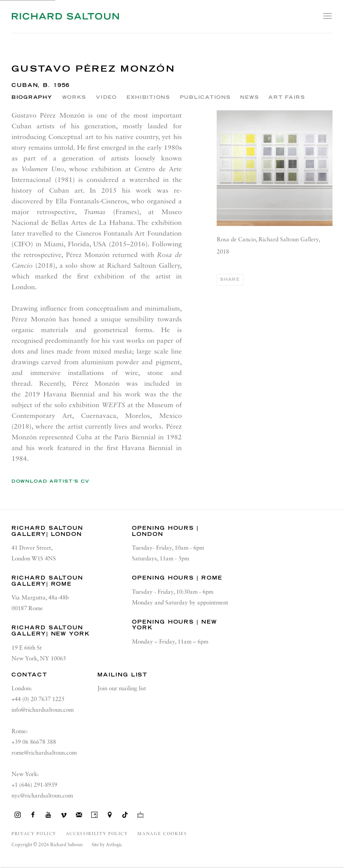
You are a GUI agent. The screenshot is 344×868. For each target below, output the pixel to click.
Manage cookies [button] (162, 834)
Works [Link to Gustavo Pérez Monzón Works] (74, 97)
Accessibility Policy (97, 834)
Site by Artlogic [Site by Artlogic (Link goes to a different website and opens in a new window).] (107, 845)
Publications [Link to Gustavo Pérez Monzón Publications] (205, 97)
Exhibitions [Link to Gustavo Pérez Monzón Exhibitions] (148, 97)
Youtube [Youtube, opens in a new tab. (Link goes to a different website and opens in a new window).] (48, 815)
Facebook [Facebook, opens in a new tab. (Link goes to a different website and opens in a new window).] (33, 815)
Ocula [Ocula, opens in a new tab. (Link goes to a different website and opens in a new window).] (140, 815)
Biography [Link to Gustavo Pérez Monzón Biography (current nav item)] (32, 97)
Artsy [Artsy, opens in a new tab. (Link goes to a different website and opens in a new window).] (94, 815)
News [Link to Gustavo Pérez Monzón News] (249, 97)
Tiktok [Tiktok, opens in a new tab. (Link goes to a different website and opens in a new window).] (125, 815)
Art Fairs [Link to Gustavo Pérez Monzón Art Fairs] (287, 97)
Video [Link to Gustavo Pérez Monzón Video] (106, 97)
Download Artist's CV (56, 482)
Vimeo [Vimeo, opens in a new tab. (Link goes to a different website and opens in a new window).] (64, 815)
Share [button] (230, 279)
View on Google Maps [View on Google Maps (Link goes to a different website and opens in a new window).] (110, 815)
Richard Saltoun (65, 16)
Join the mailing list (79, 815)
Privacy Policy (34, 834)
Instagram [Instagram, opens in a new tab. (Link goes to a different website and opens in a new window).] (18, 815)
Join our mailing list (122, 689)
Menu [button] (327, 16)
